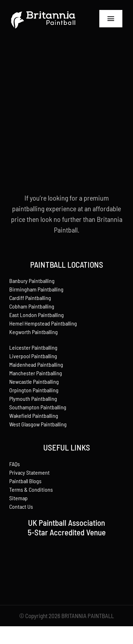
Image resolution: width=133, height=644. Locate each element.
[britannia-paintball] (43, 11)
